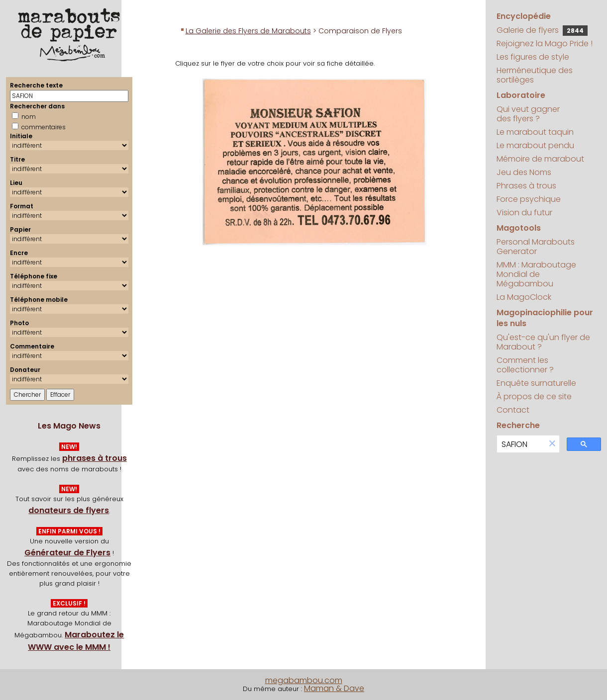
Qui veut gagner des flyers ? (528, 114)
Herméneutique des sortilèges (535, 75)
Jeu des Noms (524, 172)
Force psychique (529, 199)
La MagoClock (524, 297)
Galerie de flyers (542, 30)
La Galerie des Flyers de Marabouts (248, 31)
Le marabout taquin (535, 132)
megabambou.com (304, 680)
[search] (521, 444)
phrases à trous (95, 458)
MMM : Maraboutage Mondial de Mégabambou (536, 274)
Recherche (518, 425)
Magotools (519, 228)
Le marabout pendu (535, 145)
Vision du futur (524, 213)
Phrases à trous (526, 186)
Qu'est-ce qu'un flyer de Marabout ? (543, 342)
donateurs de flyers (69, 510)
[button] (552, 444)
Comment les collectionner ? (525, 365)
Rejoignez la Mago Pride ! (545, 44)
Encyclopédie (524, 16)
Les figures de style (533, 57)
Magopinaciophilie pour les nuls (545, 318)
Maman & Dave (334, 688)
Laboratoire (521, 95)
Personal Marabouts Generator (536, 247)
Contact (513, 410)
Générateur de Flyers (67, 553)
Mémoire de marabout (540, 159)
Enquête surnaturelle (536, 383)
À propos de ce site (534, 396)
